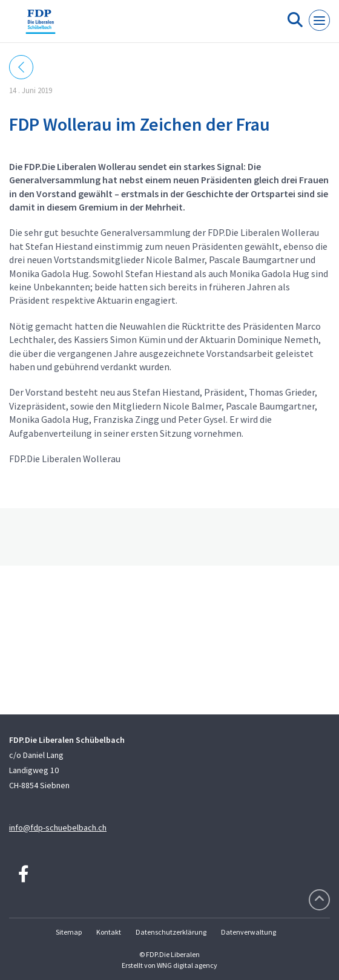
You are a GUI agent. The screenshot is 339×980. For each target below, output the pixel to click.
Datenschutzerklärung (171, 932)
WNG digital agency (187, 965)
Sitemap (69, 932)
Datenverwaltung (248, 932)
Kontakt (109, 932)
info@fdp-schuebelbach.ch (58, 828)
